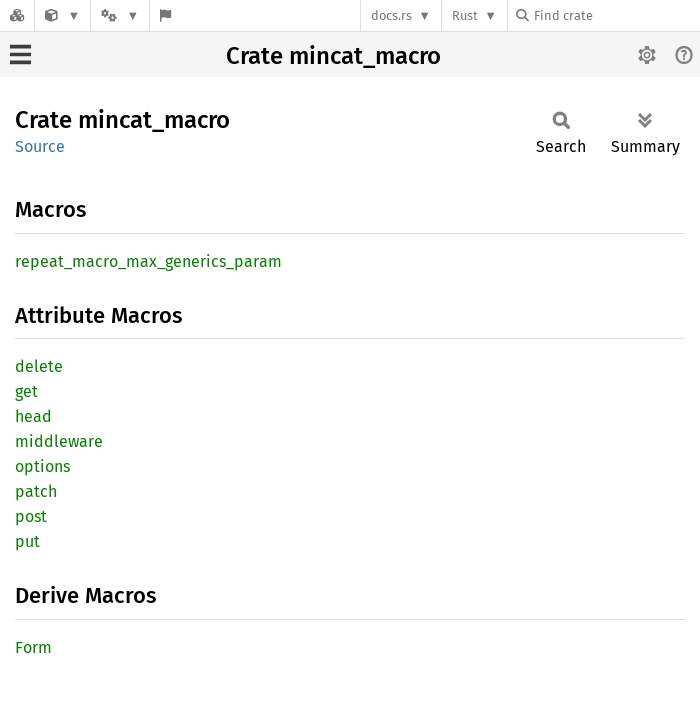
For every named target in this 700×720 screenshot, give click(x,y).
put (27, 541)
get (26, 391)
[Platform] (120, 15)
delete (39, 366)
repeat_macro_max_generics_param (148, 261)
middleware (59, 441)
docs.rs (391, 15)
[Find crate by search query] (616, 15)
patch (36, 491)
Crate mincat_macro (333, 56)
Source (40, 146)
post (31, 516)
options (42, 466)
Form (33, 647)
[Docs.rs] (17, 15)
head (33, 416)
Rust (465, 15)
